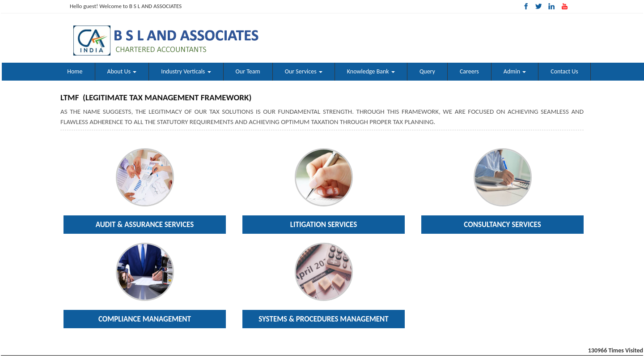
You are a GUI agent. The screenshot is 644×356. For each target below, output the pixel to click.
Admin (515, 71)
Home (75, 71)
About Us (122, 71)
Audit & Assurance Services (145, 225)
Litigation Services (324, 225)
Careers (469, 71)
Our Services (304, 71)
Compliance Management (145, 319)
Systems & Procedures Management (323, 319)
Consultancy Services (502, 225)
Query (427, 71)
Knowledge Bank (371, 71)
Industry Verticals (186, 71)
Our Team (248, 71)
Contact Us (564, 71)
